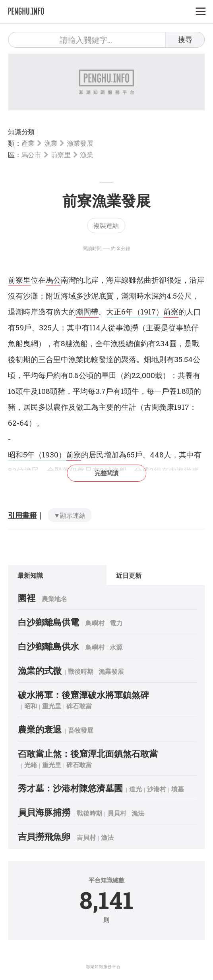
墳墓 (178, 789)
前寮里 (61, 155)
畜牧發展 (81, 730)
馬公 (53, 280)
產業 (28, 143)
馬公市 (31, 155)
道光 (136, 789)
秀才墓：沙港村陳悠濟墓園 (70, 788)
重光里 (52, 706)
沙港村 (157, 789)
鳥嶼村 (95, 623)
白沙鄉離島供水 (48, 646)
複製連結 (106, 225)
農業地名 (54, 599)
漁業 (51, 143)
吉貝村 (86, 837)
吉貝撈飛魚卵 (44, 836)
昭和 (31, 706)
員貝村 (117, 813)
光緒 (31, 765)
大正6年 (120, 312)
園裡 (27, 598)
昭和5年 (21, 454)
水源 (116, 647)
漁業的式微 (40, 670)
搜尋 (185, 39)
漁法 (138, 813)
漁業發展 (80, 143)
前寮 (171, 312)
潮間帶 (87, 312)
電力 (116, 623)
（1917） (148, 312)
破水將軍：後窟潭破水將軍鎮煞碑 (83, 695)
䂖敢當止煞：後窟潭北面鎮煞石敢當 (88, 753)
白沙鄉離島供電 (48, 622)
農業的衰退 (40, 729)
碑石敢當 (79, 706)
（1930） (50, 454)
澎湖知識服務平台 (103, 967)
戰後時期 (81, 671)
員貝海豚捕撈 (44, 812)
